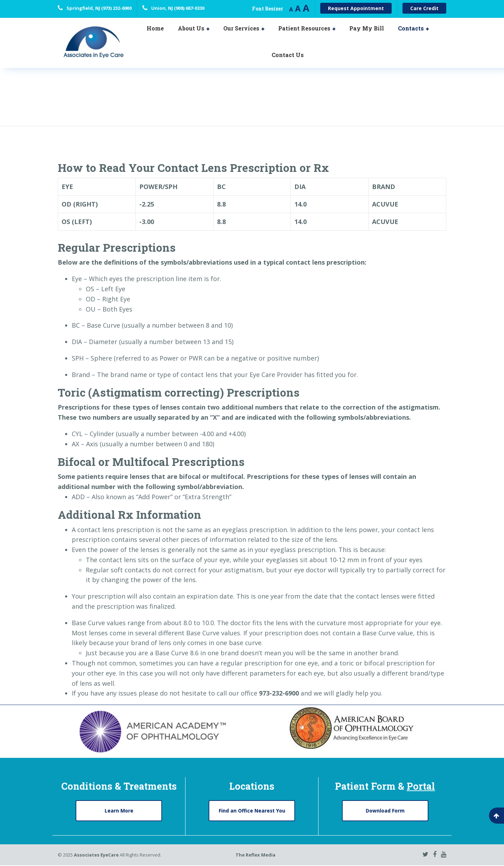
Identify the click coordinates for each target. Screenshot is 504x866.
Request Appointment (356, 8)
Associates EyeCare (96, 855)
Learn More (119, 811)
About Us (191, 28)
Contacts (411, 28)
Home (155, 28)
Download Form (385, 811)
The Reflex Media (255, 855)
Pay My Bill (367, 28)
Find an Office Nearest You (252, 811)
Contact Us (288, 55)
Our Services (241, 28)
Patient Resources (304, 28)
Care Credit (424, 8)
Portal (421, 786)
